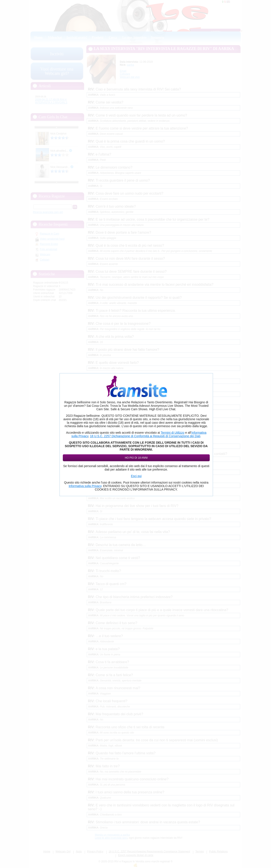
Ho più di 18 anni (136, 458)
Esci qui (136, 476)
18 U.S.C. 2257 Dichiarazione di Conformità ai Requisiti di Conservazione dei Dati (145, 436)
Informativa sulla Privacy (85, 486)
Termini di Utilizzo (172, 433)
